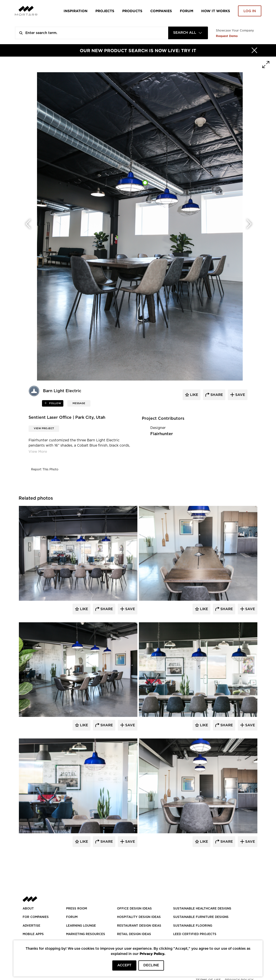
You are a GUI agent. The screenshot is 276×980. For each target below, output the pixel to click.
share (216, 395)
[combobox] (188, 33)
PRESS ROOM (77, 909)
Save (130, 609)
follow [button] (55, 403)
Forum (187, 11)
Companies (161, 11)
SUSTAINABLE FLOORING (193, 926)
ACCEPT (124, 965)
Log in (250, 11)
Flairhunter (162, 434)
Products (132, 11)
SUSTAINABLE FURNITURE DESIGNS (201, 917)
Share (106, 609)
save (240, 395)
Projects (105, 11)
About (28, 909)
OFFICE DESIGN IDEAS (134, 909)
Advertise (31, 926)
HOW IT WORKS (216, 11)
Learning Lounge (81, 926)
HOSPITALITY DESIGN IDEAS (139, 917)
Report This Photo (45, 469)
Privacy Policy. (152, 954)
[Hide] (254, 50)
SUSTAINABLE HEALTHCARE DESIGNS (202, 909)
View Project (44, 428)
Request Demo (227, 36)
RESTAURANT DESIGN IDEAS (139, 926)
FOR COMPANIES (36, 917)
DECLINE (151, 965)
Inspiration (76, 11)
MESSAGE (79, 403)
